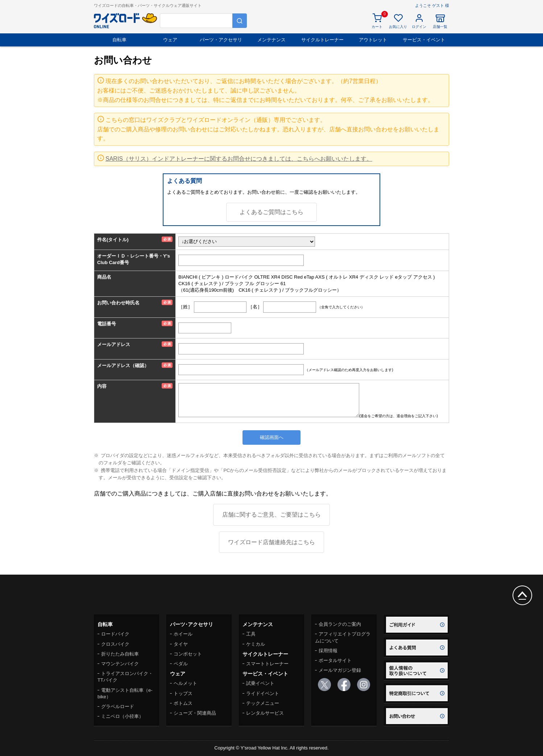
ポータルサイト (335, 660)
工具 (251, 634)
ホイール (183, 634)
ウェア (170, 40)
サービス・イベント (424, 40)
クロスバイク (115, 644)
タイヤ (181, 644)
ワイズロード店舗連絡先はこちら (271, 542)
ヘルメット (185, 683)
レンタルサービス (265, 713)
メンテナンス (271, 40)
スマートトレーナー (267, 664)
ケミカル (256, 644)
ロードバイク (115, 634)
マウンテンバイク (120, 664)
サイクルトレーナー (322, 40)
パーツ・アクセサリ (221, 40)
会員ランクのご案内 (340, 624)
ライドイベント (263, 693)
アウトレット (373, 40)
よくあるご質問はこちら (271, 212)
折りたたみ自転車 (120, 654)
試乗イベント (260, 683)
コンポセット (188, 654)
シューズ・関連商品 (195, 713)
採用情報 (328, 651)
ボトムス (183, 703)
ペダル (181, 664)
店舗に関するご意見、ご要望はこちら (271, 515)
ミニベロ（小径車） (122, 716)
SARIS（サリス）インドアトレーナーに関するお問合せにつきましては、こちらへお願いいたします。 (239, 159)
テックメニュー (263, 703)
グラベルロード (118, 706)
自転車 (119, 40)
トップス (183, 693)
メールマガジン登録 (340, 670)
